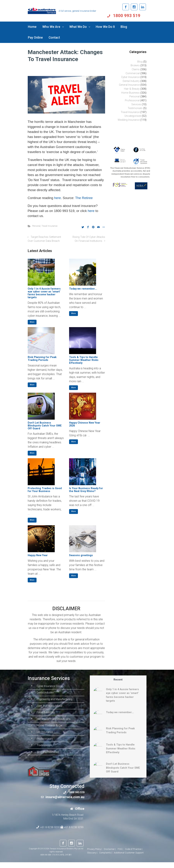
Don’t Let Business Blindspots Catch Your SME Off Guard (45, 426)
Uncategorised (133, 116)
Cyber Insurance (130, 77)
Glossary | (92, 858)
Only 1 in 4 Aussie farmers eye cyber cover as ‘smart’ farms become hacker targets (44, 293)
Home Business (130, 93)
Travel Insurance (49, 226)
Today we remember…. (83, 289)
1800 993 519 (132, 16)
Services (136, 104)
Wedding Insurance (129, 120)
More (32, 322)
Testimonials (135, 108)
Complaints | (106, 858)
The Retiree (84, 198)
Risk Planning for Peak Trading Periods (42, 359)
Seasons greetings (81, 555)
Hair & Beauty (132, 89)
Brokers (135, 65)
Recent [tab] (118, 680)
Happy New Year (38, 555)
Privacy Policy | (95, 855)
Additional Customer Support (129, 858)
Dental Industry (131, 81)
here (57, 198)
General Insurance (129, 85)
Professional (132, 101)
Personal (36, 226)
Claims (136, 69)
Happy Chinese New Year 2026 (85, 424)
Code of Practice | (134, 855)
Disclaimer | (110, 855)
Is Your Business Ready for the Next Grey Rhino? (86, 490)
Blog (140, 62)
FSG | (120, 855)
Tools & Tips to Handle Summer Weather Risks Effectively (84, 360)
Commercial (133, 73)
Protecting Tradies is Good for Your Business (45, 490)
